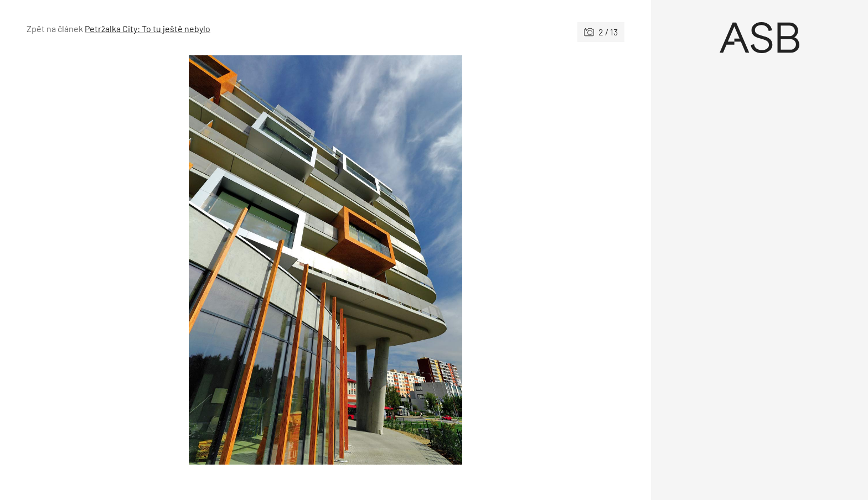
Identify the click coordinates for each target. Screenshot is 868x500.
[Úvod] (759, 38)
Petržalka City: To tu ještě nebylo (148, 28)
